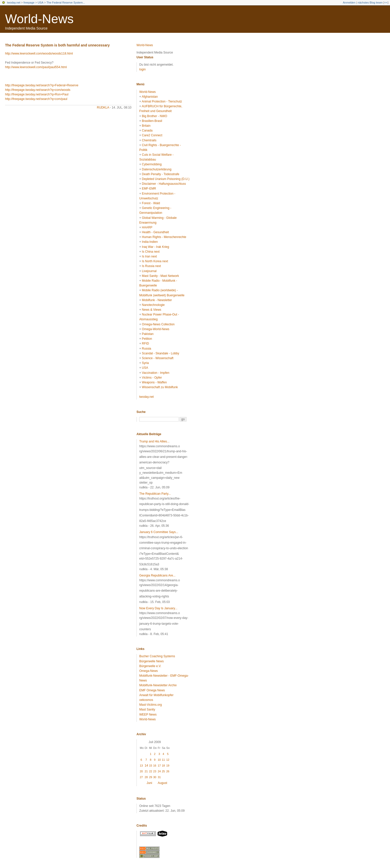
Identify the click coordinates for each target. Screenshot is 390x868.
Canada (147, 130)
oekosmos (146, 700)
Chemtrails (149, 140)
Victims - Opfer (152, 378)
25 (163, 771)
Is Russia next (151, 266)
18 (163, 766)
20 (141, 771)
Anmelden (349, 3)
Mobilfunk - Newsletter (157, 300)
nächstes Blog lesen (370, 3)
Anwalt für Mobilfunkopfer (156, 695)
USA (41, 3)
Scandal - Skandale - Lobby (160, 353)
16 (155, 766)
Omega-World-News (155, 329)
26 (168, 771)
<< (386, 3)
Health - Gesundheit (155, 232)
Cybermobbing (152, 164)
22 (151, 771)
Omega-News (148, 671)
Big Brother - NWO (154, 116)
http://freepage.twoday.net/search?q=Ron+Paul (37, 94)
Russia (146, 349)
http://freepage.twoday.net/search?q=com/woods (38, 90)
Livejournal (149, 271)
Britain (146, 126)
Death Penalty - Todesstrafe (160, 174)
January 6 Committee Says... (159, 532)
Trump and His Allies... (154, 441)
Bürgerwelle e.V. (150, 666)
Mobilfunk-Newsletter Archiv (158, 685)
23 (155, 771)
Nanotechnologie (153, 305)
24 (159, 771)
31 (159, 777)
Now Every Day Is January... (158, 608)
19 (168, 766)
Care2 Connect (152, 135)
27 (141, 777)
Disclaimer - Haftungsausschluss (164, 184)
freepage (29, 3)
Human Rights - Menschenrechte (164, 237)
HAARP (147, 227)
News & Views (151, 310)
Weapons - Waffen (154, 382)
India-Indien (150, 242)
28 (146, 777)
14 (146, 766)
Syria (145, 363)
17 (159, 766)
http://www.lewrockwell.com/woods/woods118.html (39, 54)
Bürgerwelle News (152, 661)
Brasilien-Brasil (152, 121)
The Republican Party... (155, 494)
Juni (149, 783)
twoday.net (14, 3)
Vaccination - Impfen (156, 373)
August (162, 783)
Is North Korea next (155, 261)
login (142, 69)
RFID (145, 344)
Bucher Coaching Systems (157, 656)
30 (155, 777)
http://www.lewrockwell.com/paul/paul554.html (36, 67)
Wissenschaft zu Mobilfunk (160, 387)
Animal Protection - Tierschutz (162, 101)
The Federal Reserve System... (66, 3)
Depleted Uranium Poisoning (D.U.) (166, 179)
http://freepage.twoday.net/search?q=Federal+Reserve (42, 85)
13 (141, 766)
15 (151, 766)
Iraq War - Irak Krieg (155, 247)
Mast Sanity (147, 709)
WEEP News (148, 715)
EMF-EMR (149, 189)
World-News (39, 19)
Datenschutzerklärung (157, 169)
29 (151, 777)
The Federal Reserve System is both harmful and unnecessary (57, 45)
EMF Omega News (152, 690)
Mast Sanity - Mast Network (160, 276)
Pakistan (148, 334)
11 (163, 760)
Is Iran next (149, 256)
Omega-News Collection (158, 324)
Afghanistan (150, 97)
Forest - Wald (151, 203)
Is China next (151, 252)
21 (146, 771)
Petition (147, 339)
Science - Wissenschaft (158, 358)
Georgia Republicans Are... (157, 575)
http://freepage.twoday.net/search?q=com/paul (36, 99)
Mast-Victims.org (151, 705)
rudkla (103, 108)
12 (168, 760)
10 (159, 760)
